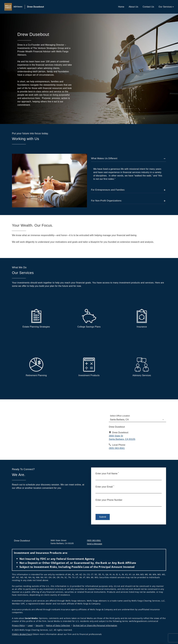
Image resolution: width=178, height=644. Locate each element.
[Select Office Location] (137, 418)
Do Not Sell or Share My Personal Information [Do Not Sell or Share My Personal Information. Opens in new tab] (95, 625)
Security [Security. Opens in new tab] (40, 625)
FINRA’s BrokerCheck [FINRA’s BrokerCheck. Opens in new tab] (22, 634)
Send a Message (95, 544)
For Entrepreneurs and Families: (108, 190)
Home (121, 7)
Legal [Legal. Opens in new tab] (30, 625)
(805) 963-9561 (94, 540)
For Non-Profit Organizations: (107, 201)
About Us (133, 7)
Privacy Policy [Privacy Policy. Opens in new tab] (18, 625)
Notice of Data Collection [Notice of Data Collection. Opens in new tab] (58, 625)
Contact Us (148, 7)
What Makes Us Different (104, 158)
